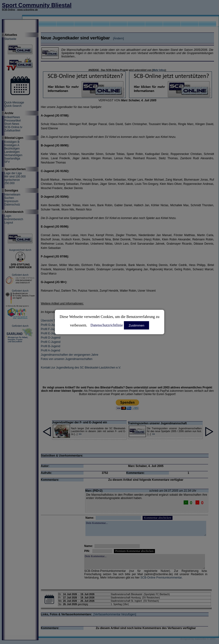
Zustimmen (136, 325)
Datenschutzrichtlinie (107, 325)
